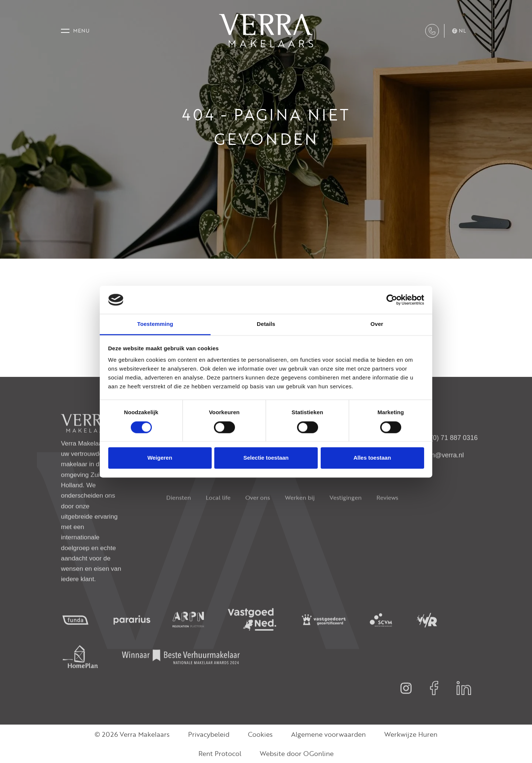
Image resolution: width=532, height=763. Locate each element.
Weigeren (160, 458)
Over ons (258, 514)
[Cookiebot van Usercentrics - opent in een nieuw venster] (392, 300)
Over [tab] (377, 324)
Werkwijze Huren (411, 734)
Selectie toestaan (266, 458)
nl (459, 31)
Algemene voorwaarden (328, 734)
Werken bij (300, 514)
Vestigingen (346, 514)
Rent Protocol (220, 753)
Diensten (179, 514)
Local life (218, 514)
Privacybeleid (209, 734)
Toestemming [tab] (155, 324)
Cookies (260, 734)
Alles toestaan (372, 458)
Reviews (387, 514)
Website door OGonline (297, 753)
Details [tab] (266, 324)
